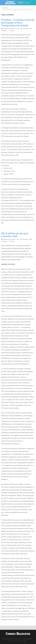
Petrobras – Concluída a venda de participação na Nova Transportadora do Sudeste (18, 23)
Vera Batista (26, 29)
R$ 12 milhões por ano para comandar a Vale (15, 235)
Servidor (13, 31)
